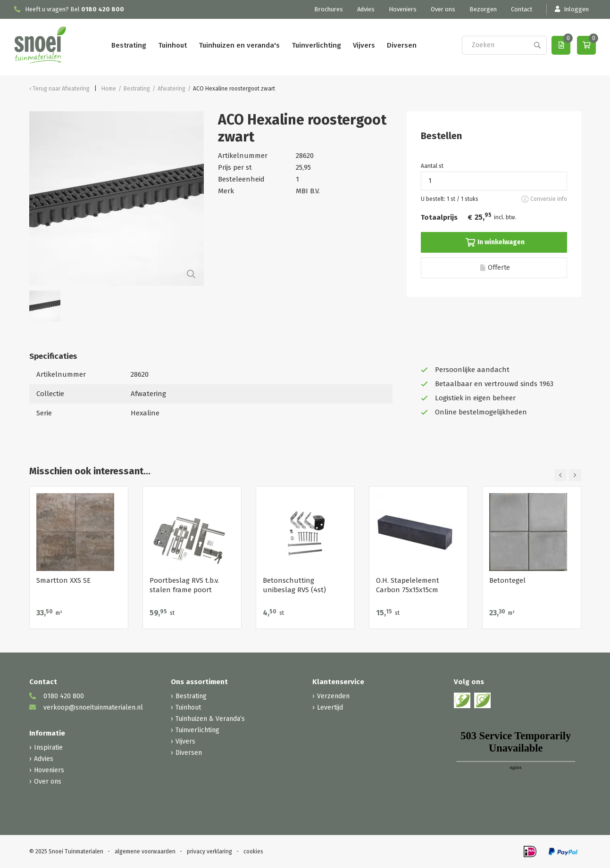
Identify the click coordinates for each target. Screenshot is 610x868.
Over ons (443, 9)
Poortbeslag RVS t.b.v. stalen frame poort (184, 585)
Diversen (402, 45)
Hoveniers (403, 9)
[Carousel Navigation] (568, 475)
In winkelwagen (495, 242)
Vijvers (364, 45)
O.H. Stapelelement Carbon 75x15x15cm (408, 585)
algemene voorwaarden (145, 851)
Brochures (329, 9)
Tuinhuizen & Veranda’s (210, 719)
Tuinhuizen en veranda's (239, 45)
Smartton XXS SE (63, 580)
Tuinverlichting (316, 45)
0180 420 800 (103, 9)
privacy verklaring (209, 851)
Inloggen (571, 9)
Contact (522, 9)
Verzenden (333, 696)
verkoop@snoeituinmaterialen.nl (86, 707)
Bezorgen (483, 9)
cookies (253, 851)
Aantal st (432, 166)
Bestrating (129, 45)
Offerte (495, 268)
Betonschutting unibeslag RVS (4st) (294, 585)
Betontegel (507, 580)
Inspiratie (48, 748)
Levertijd (330, 707)
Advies (366, 9)
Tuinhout (172, 45)
